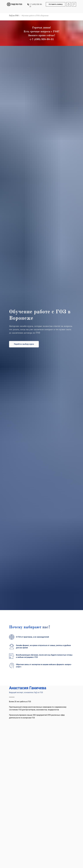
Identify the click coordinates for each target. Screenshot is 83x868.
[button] (56, 4)
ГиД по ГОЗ (14, 16)
